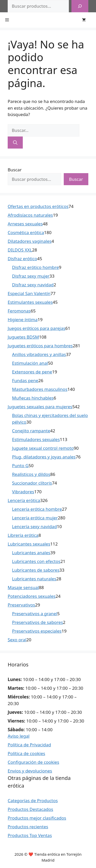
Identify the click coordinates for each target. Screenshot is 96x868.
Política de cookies (26, 753)
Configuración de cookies (33, 762)
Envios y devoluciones (30, 771)
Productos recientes (28, 827)
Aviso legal (19, 736)
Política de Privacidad (29, 745)
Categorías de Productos (33, 801)
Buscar (15, 170)
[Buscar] (80, 6)
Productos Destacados (30, 809)
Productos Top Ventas (30, 835)
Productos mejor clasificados (37, 818)
